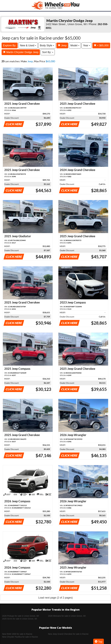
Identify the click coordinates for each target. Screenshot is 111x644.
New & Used (28, 45)
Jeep (62, 45)
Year (87, 45)
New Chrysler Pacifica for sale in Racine (20, 637)
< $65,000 (101, 45)
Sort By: (48, 52)
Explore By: (10, 45)
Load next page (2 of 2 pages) (55, 598)
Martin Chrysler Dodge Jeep (21, 52)
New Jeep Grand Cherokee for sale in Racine (68, 634)
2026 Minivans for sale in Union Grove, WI (67, 616)
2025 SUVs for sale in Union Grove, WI (20, 619)
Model (75, 45)
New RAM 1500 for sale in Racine (17, 634)
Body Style (47, 45)
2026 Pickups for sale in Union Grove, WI (21, 616)
